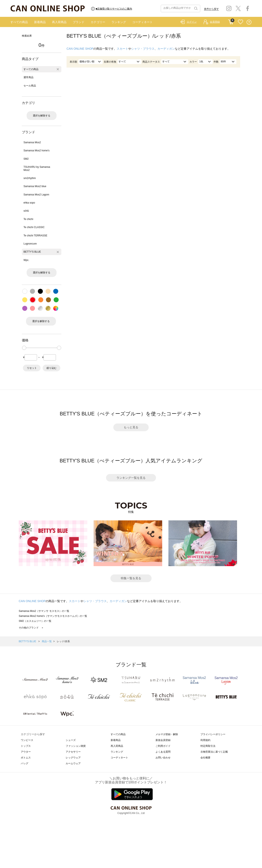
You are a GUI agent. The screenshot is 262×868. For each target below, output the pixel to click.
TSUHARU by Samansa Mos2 (37, 168)
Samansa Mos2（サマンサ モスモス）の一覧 (44, 611)
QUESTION (249, 22)
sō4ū (26, 211)
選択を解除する (42, 116)
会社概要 (205, 758)
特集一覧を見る (131, 578)
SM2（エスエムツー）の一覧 (35, 621)
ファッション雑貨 (76, 746)
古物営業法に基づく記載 (214, 752)
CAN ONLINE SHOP (80, 49)
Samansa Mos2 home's (36, 151)
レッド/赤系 (63, 641)
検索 (195, 9)
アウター (26, 752)
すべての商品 (19, 22)
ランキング (119, 22)
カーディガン (166, 49)
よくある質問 (163, 752)
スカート (122, 49)
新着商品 (40, 22)
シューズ (71, 740)
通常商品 (28, 77)
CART (231, 21)
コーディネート (142, 22)
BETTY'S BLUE (32, 252)
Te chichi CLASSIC (34, 227)
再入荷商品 (59, 22)
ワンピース (27, 740)
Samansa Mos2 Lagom (36, 195)
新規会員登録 (163, 740)
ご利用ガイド (163, 746)
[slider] (24, 348)
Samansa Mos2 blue (35, 186)
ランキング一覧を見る (131, 478)
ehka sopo (29, 203)
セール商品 (30, 86)
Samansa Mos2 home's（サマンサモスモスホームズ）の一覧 (53, 616)
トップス (26, 746)
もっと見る (131, 427)
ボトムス (26, 758)
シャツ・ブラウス (143, 49)
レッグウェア (73, 758)
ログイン (192, 22)
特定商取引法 (208, 746)
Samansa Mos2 (32, 142)
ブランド (79, 22)
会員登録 (215, 22)
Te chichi (28, 219)
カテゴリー (98, 22)
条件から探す (211, 9)
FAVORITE (240, 22)
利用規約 (205, 740)
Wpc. (26, 260)
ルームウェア (73, 763)
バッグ (25, 763)
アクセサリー (73, 752)
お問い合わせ (163, 758)
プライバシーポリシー (213, 734)
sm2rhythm (30, 178)
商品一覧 (47, 641)
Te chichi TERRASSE (35, 236)
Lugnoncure (30, 244)
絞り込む (52, 368)
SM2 (26, 159)
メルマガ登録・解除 (167, 734)
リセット (32, 368)
